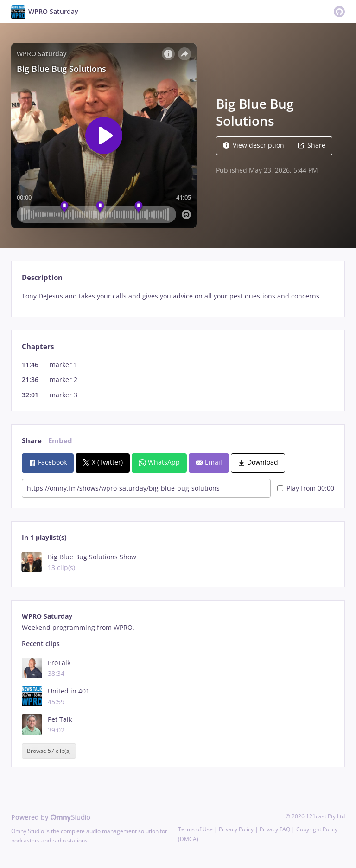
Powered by (51, 817)
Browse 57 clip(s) (49, 751)
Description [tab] (42, 277)
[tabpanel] (178, 296)
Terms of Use (195, 829)
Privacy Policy (236, 829)
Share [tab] (32, 441)
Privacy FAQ (275, 829)
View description (254, 145)
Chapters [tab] (38, 347)
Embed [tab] (60, 441)
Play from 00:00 (306, 488)
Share (311, 145)
